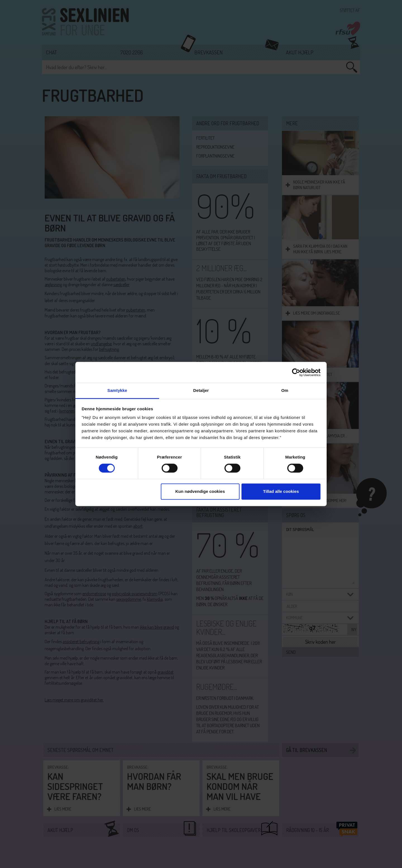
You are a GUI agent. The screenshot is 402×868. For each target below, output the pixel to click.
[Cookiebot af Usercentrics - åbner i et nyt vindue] (296, 372)
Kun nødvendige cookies (200, 491)
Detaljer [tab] (201, 390)
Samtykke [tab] (117, 390)
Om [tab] (285, 390)
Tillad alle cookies (281, 491)
